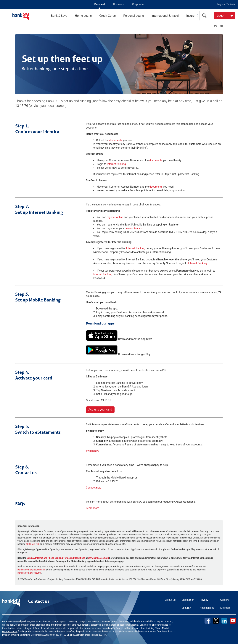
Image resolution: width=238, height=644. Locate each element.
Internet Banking (116, 164)
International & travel (165, 16)
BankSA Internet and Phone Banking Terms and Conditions (56, 558)
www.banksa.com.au (98, 558)
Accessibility (207, 607)
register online (115, 217)
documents (116, 140)
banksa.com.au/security (29, 572)
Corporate (138, 4)
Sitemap (225, 607)
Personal (99, 4)
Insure (190, 16)
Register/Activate (226, 4)
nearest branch (133, 228)
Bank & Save (59, 16)
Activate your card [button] (100, 409)
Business (119, 4)
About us (170, 599)
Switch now (93, 450)
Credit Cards (107, 16)
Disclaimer (188, 599)
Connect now (94, 487)
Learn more (93, 508)
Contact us (39, 601)
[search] (205, 16)
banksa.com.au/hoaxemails (31, 569)
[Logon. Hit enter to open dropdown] (225, 16)
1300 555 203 (33, 544)
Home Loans (83, 16)
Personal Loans (134, 16)
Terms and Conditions (127, 628)
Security (186, 607)
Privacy (204, 599)
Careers (225, 599)
